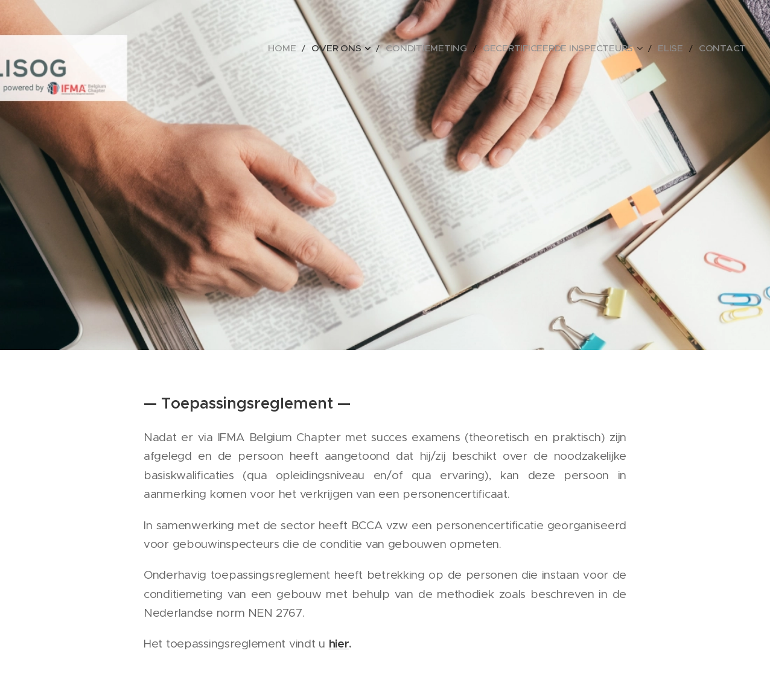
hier (339, 643)
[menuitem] (340, 48)
